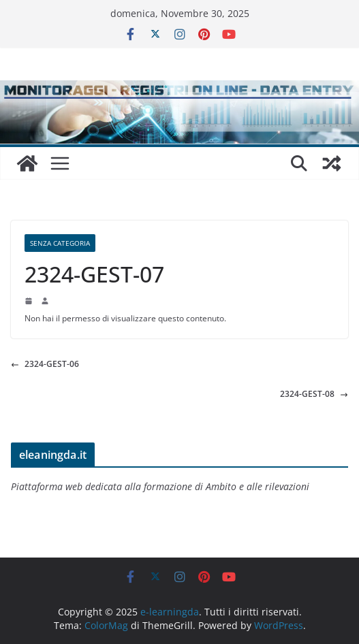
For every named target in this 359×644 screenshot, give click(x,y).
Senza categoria (60, 243)
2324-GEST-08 (314, 394)
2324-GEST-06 (45, 364)
